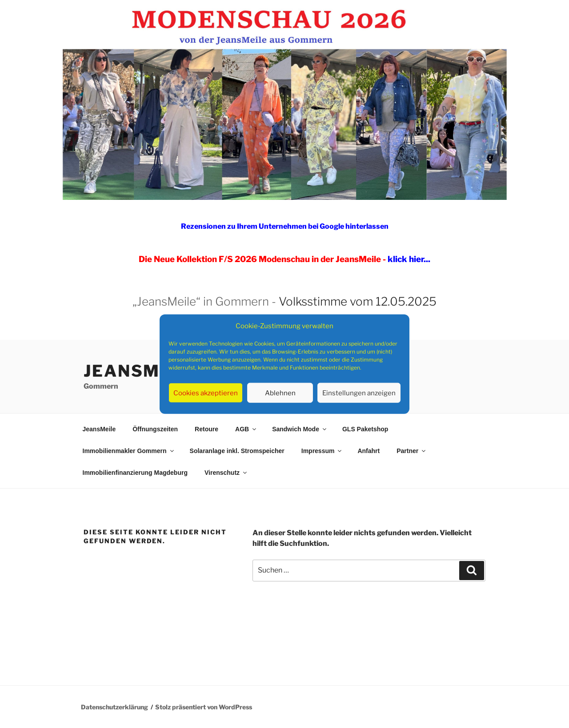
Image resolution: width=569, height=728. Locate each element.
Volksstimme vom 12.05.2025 (358, 301)
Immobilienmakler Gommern (129, 451)
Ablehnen (280, 393)
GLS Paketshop (365, 429)
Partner (412, 451)
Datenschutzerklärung (114, 707)
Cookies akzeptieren (206, 393)
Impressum (322, 451)
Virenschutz (226, 473)
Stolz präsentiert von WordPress (204, 707)
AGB (246, 429)
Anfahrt (369, 451)
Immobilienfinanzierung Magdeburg (135, 473)
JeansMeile (143, 371)
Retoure (206, 429)
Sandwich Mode (300, 429)
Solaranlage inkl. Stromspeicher (237, 451)
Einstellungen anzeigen (359, 393)
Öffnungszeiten (155, 429)
